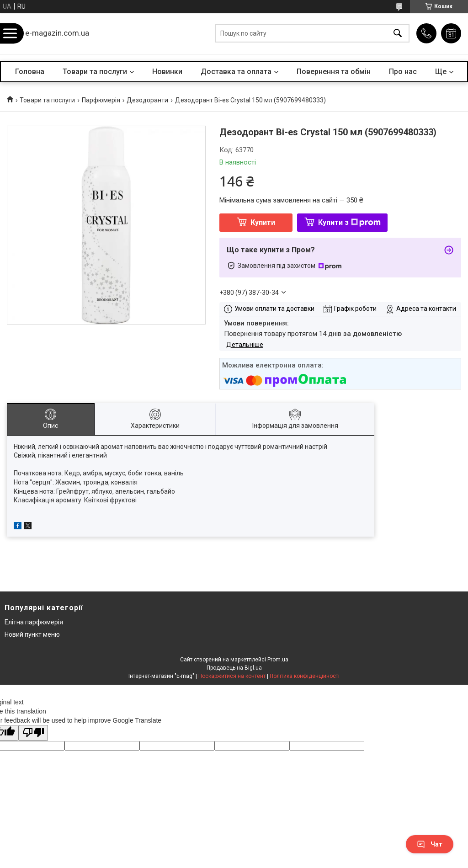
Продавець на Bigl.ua (234, 668)
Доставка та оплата (236, 72)
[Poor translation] (33, 733)
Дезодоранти (147, 100)
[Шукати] (398, 34)
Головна (30, 72)
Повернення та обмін (334, 72)
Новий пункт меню (32, 634)
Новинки (167, 72)
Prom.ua (278, 660)
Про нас (403, 72)
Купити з (349, 222)
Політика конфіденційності (305, 676)
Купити (263, 222)
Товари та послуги (95, 72)
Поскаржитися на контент (232, 676)
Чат (430, 844)
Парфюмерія (101, 100)
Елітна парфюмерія (34, 622)
